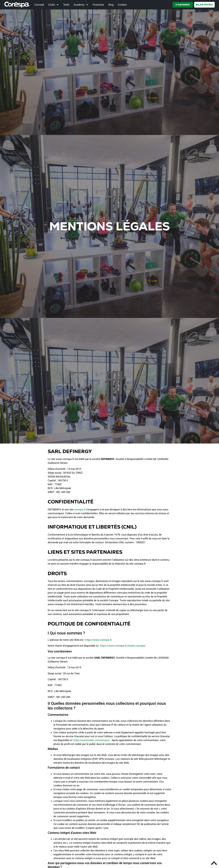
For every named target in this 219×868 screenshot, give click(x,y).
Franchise (98, 5)
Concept (39, 5)
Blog (111, 5)
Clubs (54, 5)
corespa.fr (80, 509)
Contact (122, 5)
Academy (81, 5)
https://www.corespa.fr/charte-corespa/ (123, 646)
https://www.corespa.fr (98, 640)
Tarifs (66, 5)
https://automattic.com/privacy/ (92, 740)
